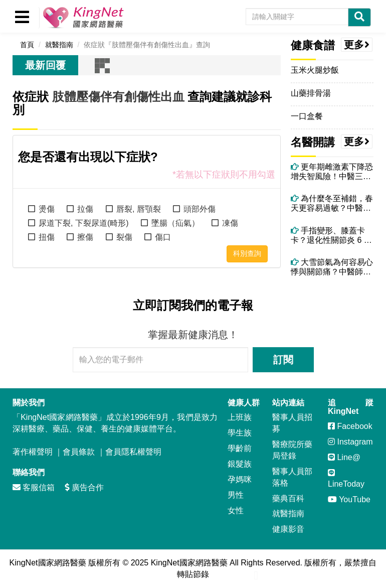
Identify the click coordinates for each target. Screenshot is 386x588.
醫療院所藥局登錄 (292, 450)
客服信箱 (34, 487)
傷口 (163, 237)
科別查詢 (247, 253)
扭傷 (47, 237)
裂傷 (124, 237)
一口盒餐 (307, 116)
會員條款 (79, 452)
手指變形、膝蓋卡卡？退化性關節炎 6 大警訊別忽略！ (331, 236)
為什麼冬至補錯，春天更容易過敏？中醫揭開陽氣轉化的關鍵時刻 (332, 203)
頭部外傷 (200, 209)
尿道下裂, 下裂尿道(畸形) (84, 223)
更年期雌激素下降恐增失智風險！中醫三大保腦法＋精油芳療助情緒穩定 (332, 172)
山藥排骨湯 (311, 93)
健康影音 (288, 529)
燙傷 (47, 209)
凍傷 (230, 223)
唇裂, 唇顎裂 (139, 209)
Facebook (350, 426)
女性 (236, 510)
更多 (357, 45)
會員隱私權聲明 (133, 452)
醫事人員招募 (292, 423)
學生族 (240, 433)
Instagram (350, 442)
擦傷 (85, 237)
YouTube (349, 499)
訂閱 (283, 360)
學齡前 (240, 448)
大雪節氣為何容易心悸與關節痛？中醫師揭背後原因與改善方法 (332, 267)
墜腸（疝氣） (175, 223)
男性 (236, 495)
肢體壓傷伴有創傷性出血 (118, 97)
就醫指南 (288, 513)
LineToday (346, 479)
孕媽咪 (240, 479)
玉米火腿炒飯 (315, 70)
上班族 (240, 417)
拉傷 (85, 209)
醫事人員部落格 (292, 477)
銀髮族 (240, 464)
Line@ (344, 457)
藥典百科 (288, 498)
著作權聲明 (33, 452)
